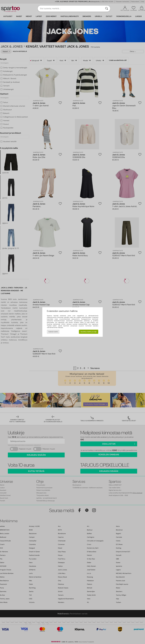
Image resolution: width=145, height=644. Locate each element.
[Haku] (107, 9)
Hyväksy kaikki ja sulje (89, 332)
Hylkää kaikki (53, 332)
